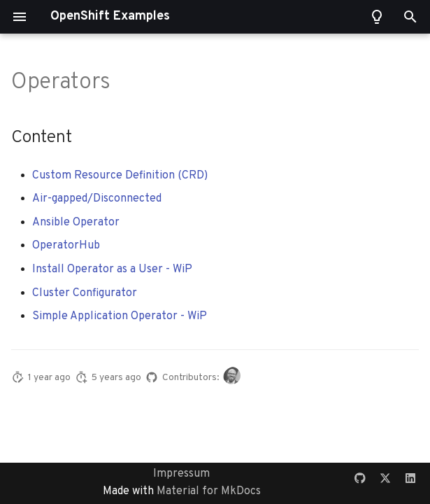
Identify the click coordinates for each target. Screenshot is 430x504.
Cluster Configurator (85, 293)
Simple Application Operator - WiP (120, 316)
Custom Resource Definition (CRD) (120, 176)
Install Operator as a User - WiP (112, 269)
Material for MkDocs (209, 491)
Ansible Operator (76, 223)
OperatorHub (66, 246)
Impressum (181, 474)
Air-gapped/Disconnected (97, 199)
